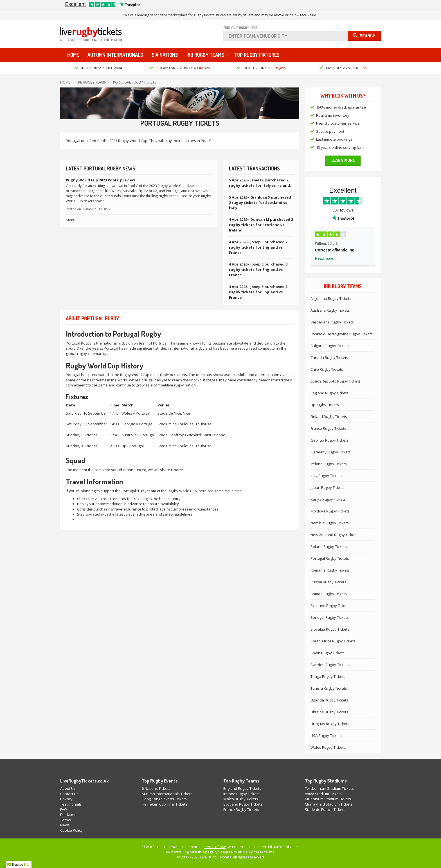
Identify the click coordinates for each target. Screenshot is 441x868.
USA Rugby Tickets (326, 736)
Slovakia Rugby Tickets (330, 629)
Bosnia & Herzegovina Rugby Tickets (342, 334)
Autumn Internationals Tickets (167, 794)
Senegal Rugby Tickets (330, 617)
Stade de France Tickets (325, 809)
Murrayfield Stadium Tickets (329, 804)
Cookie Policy (71, 830)
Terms (66, 820)
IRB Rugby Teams (205, 55)
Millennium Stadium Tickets (328, 799)
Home (73, 55)
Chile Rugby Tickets (327, 369)
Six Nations (165, 55)
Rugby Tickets (220, 857)
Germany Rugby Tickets (331, 452)
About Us (68, 789)
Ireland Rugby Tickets (329, 464)
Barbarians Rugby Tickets (332, 322)
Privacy (66, 799)
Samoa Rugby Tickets (329, 594)
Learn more (343, 161)
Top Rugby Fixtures (257, 55)
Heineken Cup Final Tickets (165, 804)
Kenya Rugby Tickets (328, 499)
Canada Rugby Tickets (329, 357)
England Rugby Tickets (329, 393)
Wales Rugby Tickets (328, 747)
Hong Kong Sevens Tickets (164, 799)
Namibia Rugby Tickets (330, 523)
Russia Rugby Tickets (328, 582)
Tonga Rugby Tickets (328, 676)
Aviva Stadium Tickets (323, 794)
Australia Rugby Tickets (330, 310)
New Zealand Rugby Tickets (334, 535)
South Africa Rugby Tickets (333, 641)
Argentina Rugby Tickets (331, 298)
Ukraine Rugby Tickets (329, 712)
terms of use (215, 847)
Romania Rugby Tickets (330, 570)
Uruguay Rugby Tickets (330, 724)
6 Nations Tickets (156, 789)
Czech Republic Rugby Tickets (336, 381)
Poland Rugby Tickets (329, 547)
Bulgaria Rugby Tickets (330, 346)
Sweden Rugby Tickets (330, 665)
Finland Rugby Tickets (329, 417)
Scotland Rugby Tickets (330, 606)
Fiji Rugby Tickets (325, 405)
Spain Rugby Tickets (328, 653)
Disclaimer (69, 815)
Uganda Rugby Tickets (329, 700)
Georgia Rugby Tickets (329, 440)
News (65, 825)
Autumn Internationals (115, 55)
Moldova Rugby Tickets (330, 511)
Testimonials (71, 804)
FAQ (64, 809)
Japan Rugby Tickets (328, 487)
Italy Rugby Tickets (326, 476)
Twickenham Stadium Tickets (329, 789)
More (70, 220)
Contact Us (69, 794)
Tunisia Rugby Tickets (329, 688)
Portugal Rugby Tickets (135, 82)
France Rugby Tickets (328, 428)
